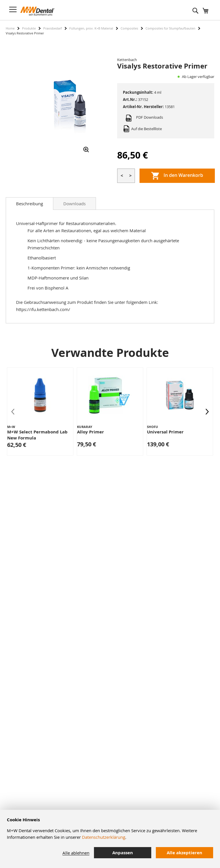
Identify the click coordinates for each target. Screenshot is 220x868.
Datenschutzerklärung (104, 837)
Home (10, 28)
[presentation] (207, 411)
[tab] (30, 204)
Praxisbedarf (53, 28)
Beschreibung (30, 204)
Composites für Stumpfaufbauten (170, 28)
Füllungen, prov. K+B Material (91, 28)
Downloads (74, 204)
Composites (129, 28)
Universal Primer (165, 432)
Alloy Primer (91, 432)
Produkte (29, 28)
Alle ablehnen (76, 853)
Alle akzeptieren (184, 853)
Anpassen (123, 853)
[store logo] (38, 11)
